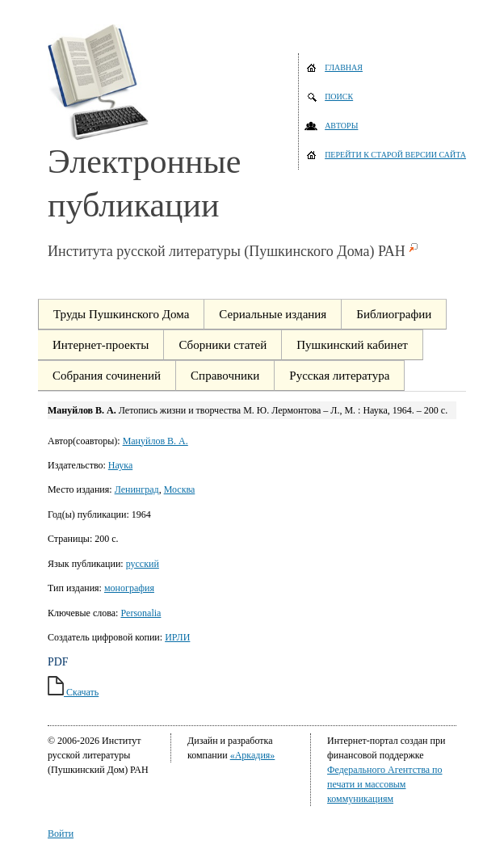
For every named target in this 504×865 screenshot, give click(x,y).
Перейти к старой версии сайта (395, 155)
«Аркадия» (253, 755)
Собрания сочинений (107, 376)
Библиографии (394, 314)
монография (129, 588)
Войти (61, 834)
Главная (344, 67)
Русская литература (339, 376)
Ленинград (137, 489)
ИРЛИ (177, 637)
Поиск (339, 97)
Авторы (341, 126)
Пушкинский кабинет (352, 345)
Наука (120, 465)
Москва (180, 489)
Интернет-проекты (101, 345)
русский (143, 564)
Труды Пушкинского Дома (121, 314)
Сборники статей (223, 345)
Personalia (141, 613)
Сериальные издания (273, 314)
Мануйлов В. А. (155, 441)
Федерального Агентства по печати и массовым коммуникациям (384, 784)
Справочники (225, 376)
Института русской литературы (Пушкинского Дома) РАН (227, 251)
